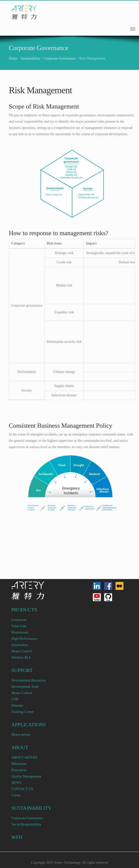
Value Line (19, 626)
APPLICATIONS (29, 725)
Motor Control (22, 651)
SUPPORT (22, 670)
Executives (19, 770)
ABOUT (20, 748)
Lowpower (19, 620)
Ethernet (17, 706)
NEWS (16, 783)
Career (16, 795)
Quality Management (26, 776)
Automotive (20, 645)
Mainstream (20, 632)
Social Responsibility (26, 824)
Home (13, 58)
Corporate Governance (60, 58)
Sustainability (31, 58)
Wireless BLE (21, 658)
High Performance (24, 639)
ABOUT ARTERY (25, 758)
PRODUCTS (24, 610)
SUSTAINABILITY (31, 808)
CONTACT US (22, 789)
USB (15, 699)
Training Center (23, 712)
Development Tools (25, 687)
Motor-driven (21, 735)
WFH (17, 837)
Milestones (19, 764)
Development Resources (28, 680)
